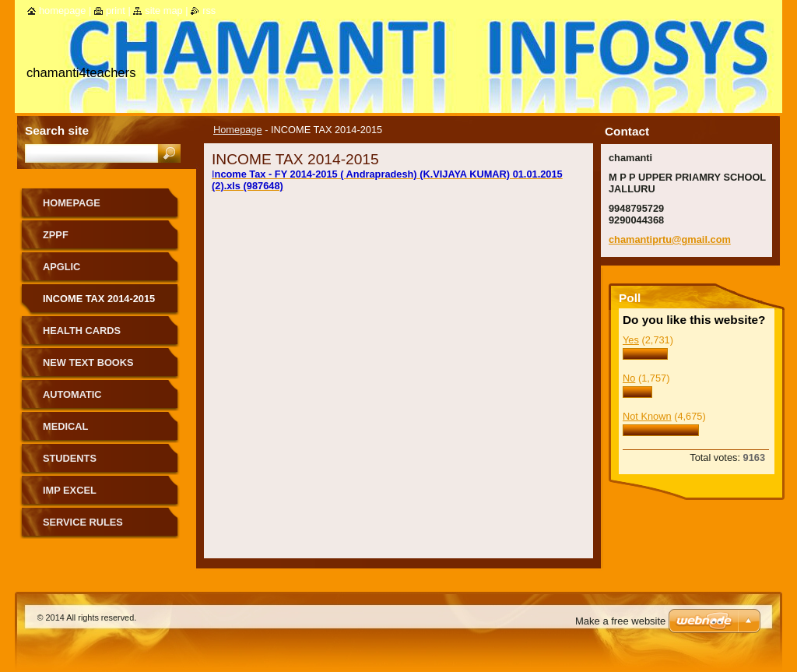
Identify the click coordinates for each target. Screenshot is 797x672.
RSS (209, 11)
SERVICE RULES (83, 522)
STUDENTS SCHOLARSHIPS (83, 464)
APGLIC (61, 267)
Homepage (238, 130)
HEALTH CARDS (82, 331)
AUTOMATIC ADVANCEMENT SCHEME (104, 400)
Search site (57, 130)
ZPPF (56, 235)
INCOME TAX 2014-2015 (99, 299)
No (629, 378)
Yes (631, 340)
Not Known (647, 416)
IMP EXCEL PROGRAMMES (80, 496)
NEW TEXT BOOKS (88, 362)
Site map (163, 11)
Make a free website (620, 621)
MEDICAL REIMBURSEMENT (87, 432)
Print (116, 11)
